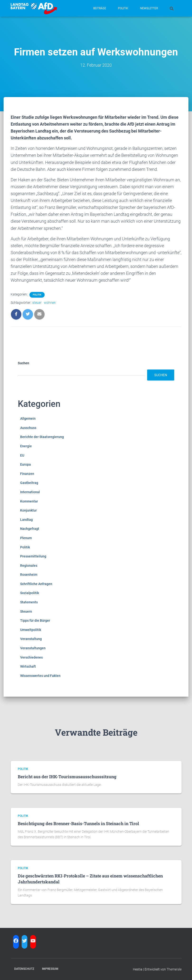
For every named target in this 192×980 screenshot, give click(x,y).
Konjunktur (28, 510)
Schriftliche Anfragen (36, 584)
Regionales (29, 566)
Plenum (26, 538)
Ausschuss (28, 428)
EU (22, 455)
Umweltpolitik (31, 630)
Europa (26, 464)
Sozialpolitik (30, 593)
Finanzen (27, 474)
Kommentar (29, 501)
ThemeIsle (174, 969)
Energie (26, 446)
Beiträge (100, 8)
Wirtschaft (28, 666)
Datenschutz (24, 969)
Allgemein (28, 419)
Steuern (26, 611)
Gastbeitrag (29, 483)
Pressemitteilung (33, 556)
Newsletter (149, 8)
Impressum (50, 969)
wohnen (50, 303)
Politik (123, 8)
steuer (37, 303)
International (30, 492)
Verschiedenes (31, 657)
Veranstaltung (31, 639)
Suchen (23, 363)
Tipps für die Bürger (35, 621)
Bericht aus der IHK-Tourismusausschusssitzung (67, 777)
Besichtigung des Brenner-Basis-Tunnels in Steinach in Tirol (78, 823)
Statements (29, 602)
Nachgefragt (30, 529)
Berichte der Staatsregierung (42, 437)
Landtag (26, 520)
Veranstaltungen (33, 648)
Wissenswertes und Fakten (40, 676)
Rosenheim (29, 575)
